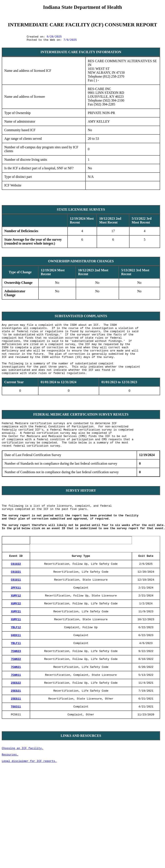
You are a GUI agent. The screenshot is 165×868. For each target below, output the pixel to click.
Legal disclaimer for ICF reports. (29, 814)
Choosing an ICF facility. (23, 799)
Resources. (10, 806)
